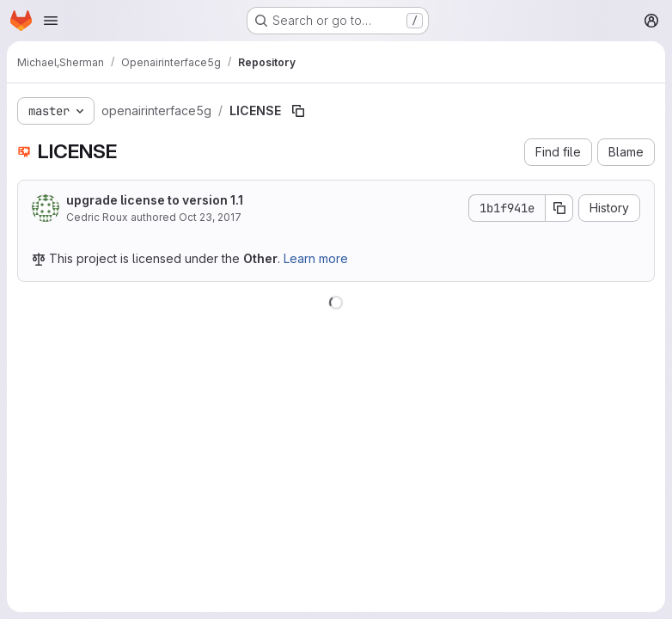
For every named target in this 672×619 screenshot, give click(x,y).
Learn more (316, 258)
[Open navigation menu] (51, 21)
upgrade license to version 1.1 (155, 200)
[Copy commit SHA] (559, 208)
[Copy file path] (298, 111)
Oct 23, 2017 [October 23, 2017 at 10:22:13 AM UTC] (210, 217)
